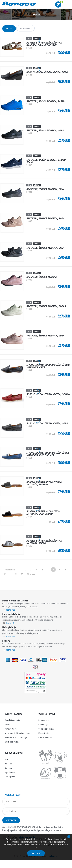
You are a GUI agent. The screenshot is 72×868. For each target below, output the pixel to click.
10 (65, 570)
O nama (8, 725)
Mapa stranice (44, 733)
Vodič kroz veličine (46, 729)
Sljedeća (31, 574)
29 (16, 574)
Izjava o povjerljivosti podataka (17, 733)
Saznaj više (10, 610)
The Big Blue (10, 777)
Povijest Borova (11, 729)
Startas (8, 759)
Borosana (8, 764)
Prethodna (10, 570)
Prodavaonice (44, 720)
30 (22, 574)
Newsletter (12, 795)
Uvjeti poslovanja (12, 742)
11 (5, 574)
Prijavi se (11, 820)
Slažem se (36, 853)
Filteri (9, 29)
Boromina (8, 768)
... (31, 570)
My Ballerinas (10, 772)
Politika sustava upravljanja (16, 738)
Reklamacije (43, 725)
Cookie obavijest (45, 738)
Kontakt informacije (12, 720)
